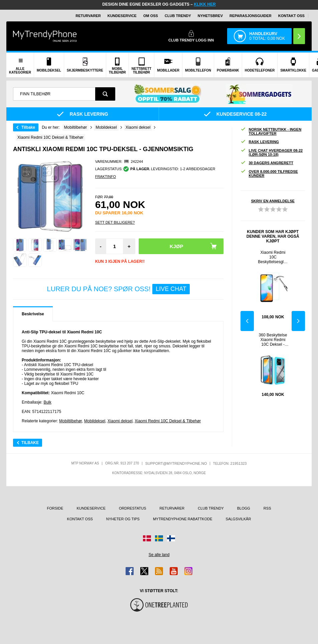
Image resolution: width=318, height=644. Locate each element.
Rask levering (260, 142)
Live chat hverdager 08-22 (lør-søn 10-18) (272, 152)
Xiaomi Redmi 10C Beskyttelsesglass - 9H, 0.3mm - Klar (273, 257)
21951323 (239, 463)
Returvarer (88, 16)
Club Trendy (178, 16)
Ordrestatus (133, 508)
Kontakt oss (291, 16)
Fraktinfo (106, 177)
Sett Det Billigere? (115, 222)
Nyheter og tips (123, 519)
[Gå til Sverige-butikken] (159, 538)
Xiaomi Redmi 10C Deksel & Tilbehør (168, 421)
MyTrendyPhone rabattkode (183, 519)
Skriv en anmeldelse (273, 201)
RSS (267, 508)
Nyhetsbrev (210, 16)
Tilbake (28, 127)
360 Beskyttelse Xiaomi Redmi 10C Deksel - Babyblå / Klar (273, 340)
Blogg (244, 508)
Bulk (47, 402)
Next (298, 321)
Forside (55, 508)
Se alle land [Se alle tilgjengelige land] (159, 555)
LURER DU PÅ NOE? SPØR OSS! (118, 289)
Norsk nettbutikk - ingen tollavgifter (271, 131)
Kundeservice (122, 16)
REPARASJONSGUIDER (251, 16)
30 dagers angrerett (267, 163)
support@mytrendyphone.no (176, 463)
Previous (247, 321)
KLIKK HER (205, 4)
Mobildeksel (95, 421)
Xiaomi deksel (120, 421)
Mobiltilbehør (70, 421)
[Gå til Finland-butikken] (171, 538)
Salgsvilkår (238, 519)
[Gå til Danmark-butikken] (147, 538)
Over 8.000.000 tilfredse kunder (269, 174)
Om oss (151, 16)
